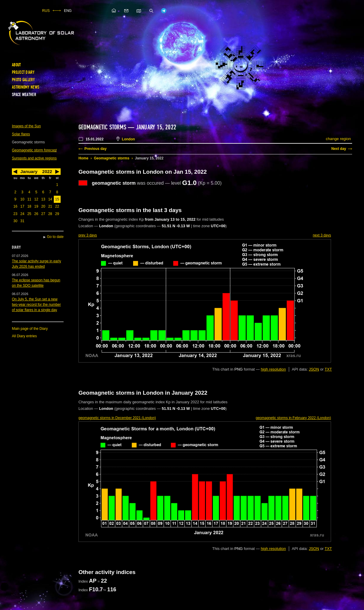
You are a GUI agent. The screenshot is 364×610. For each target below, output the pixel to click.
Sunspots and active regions (34, 158)
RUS (46, 11)
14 (50, 199)
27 (43, 214)
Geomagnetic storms (112, 158)
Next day (339, 149)
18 (29, 206)
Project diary (23, 72)
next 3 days (322, 235)
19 (36, 206)
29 (57, 214)
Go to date (55, 237)
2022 (47, 171)
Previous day (96, 149)
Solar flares (21, 134)
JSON (314, 369)
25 (29, 214)
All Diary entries (24, 336)
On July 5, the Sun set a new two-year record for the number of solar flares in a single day (36, 305)
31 (22, 221)
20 (43, 206)
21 (50, 206)
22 (57, 206)
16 (15, 206)
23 (15, 214)
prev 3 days (88, 235)
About (16, 65)
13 (43, 199)
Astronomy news (26, 87)
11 (29, 199)
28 (50, 214)
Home (83, 158)
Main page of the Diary (30, 329)
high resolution (274, 369)
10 (22, 199)
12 (36, 199)
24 (22, 214)
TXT (328, 369)
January (29, 171)
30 (15, 221)
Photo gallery (23, 80)
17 (22, 206)
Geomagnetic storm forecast (34, 150)
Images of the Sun (26, 126)
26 (36, 214)
